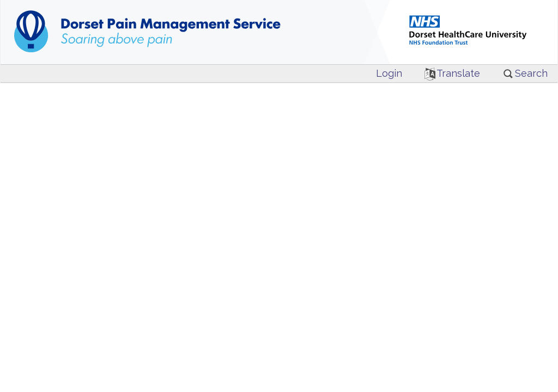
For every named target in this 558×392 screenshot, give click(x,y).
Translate (453, 73)
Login (389, 73)
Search (525, 73)
